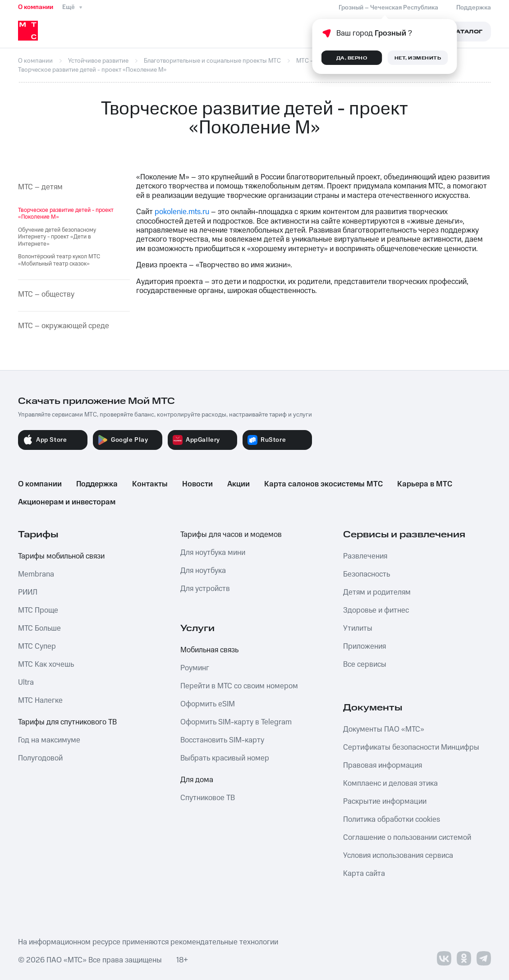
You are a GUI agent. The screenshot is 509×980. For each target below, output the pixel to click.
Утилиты (358, 628)
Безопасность (367, 574)
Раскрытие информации (385, 801)
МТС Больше (39, 628)
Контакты (150, 484)
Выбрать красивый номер (225, 758)
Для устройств (205, 589)
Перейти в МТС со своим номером (239, 686)
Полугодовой (40, 758)
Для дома (197, 780)
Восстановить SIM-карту (222, 740)
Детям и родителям (377, 592)
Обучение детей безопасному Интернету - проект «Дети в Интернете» (57, 237)
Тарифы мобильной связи (61, 556)
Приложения (365, 646)
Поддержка (97, 484)
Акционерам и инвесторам (67, 502)
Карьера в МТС (425, 484)
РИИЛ (28, 592)
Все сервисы (365, 664)
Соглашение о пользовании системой (407, 838)
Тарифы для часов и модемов (231, 535)
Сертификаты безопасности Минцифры (411, 747)
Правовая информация (383, 765)
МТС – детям (40, 187)
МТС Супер (37, 646)
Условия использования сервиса (398, 856)
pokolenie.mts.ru (182, 212)
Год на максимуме (49, 740)
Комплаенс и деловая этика (390, 783)
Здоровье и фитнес (376, 610)
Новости (197, 484)
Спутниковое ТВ (208, 798)
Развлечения (365, 556)
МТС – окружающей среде (64, 326)
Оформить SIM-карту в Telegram (236, 722)
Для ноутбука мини (213, 553)
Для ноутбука (203, 571)
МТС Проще (38, 610)
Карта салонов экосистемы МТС (323, 484)
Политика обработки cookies (392, 820)
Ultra (26, 682)
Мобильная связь (209, 650)
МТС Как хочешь (46, 664)
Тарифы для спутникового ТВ (67, 722)
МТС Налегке (40, 701)
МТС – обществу (46, 294)
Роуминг (195, 668)
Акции (238, 484)
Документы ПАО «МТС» (384, 729)
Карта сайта (364, 874)
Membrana (36, 574)
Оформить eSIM (208, 704)
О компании (36, 7)
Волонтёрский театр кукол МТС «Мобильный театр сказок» (59, 260)
